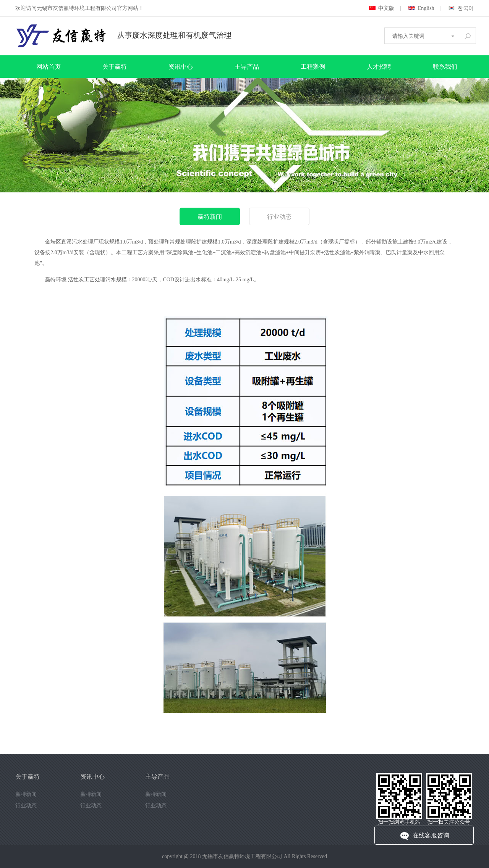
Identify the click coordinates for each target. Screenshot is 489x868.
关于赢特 (115, 67)
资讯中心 (181, 67)
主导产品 (247, 67)
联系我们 (445, 67)
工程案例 (313, 67)
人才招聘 (379, 67)
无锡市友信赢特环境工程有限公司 (242, 856)
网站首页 (49, 67)
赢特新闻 (210, 217)
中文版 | (385, 8)
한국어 (461, 8)
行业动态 (279, 217)
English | (424, 8)
